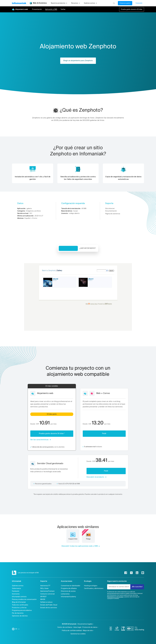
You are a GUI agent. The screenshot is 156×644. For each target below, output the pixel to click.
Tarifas (63, 9)
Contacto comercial (47, 594)
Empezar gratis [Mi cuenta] (125, 3)
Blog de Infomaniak (19, 602)
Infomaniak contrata (19, 597)
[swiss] (123, 629)
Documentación (111, 211)
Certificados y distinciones (94, 588)
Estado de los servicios (49, 608)
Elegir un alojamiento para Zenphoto (78, 61)
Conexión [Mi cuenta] (139, 3)
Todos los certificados (20, 605)
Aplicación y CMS (51, 9)
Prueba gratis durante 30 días (132, 9)
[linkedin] (137, 573)
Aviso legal (77, 627)
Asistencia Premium (47, 591)
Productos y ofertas (19, 608)
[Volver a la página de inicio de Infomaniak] (19, 3)
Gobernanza (16, 588)
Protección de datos (90, 627)
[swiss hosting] (139, 629)
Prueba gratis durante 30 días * (52, 434)
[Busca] (114, 3)
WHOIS (43, 599)
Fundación (16, 591)
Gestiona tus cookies (78, 634)
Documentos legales (85, 624)
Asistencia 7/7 (45, 586)
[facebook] (126, 573)
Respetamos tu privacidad (115, 597)
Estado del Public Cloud (49, 605)
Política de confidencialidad (72, 631)
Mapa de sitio (88, 631)
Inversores (16, 594)
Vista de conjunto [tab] (68, 248)
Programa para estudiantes (22, 610)
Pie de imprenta (18, 613)
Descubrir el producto (95, 477)
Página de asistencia (113, 214)
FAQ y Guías (44, 588)
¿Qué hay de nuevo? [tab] (88, 248)
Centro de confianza (65, 627)
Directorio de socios (68, 591)
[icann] (117, 629)
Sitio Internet (110, 209)
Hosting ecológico (91, 586)
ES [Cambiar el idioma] (18, 629)
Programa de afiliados (69, 588)
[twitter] (131, 573)
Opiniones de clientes (20, 616)
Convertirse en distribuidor (71, 586)
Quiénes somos (18, 586)
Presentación (37, 9)
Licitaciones (65, 594)
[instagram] (143, 573)
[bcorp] (111, 629)
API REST (43, 597)
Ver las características (39, 440)
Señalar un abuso (46, 602)
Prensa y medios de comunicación (24, 599)
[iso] (130, 629)
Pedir (104, 434)
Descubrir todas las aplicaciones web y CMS (80, 546)
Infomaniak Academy (68, 597)
